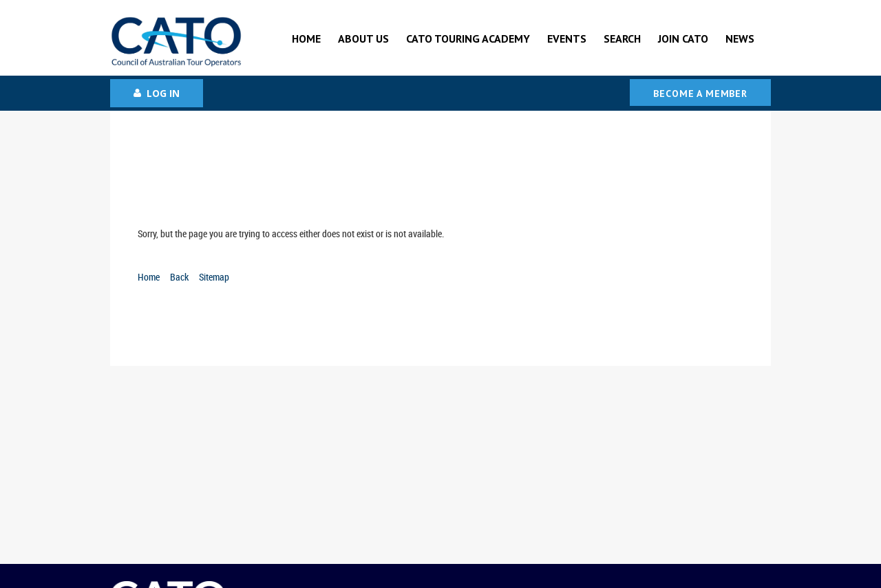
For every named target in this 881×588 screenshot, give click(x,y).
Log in (163, 93)
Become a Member (700, 94)
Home (149, 277)
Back (179, 277)
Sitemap (214, 277)
